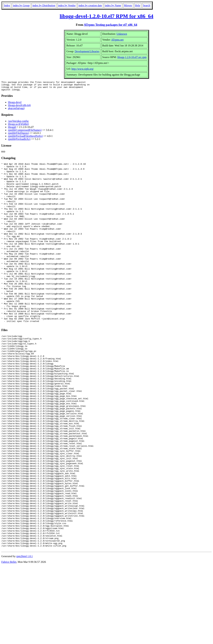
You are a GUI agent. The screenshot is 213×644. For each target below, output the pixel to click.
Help (138, 5)
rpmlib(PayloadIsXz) (19, 141)
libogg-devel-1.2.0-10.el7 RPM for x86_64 (107, 16)
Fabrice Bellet (9, 640)
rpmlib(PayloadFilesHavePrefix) (25, 138)
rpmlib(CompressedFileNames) (25, 132)
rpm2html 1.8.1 (25, 634)
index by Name (113, 5)
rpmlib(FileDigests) (18, 135)
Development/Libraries (87, 51)
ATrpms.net (117, 40)
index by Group (21, 5)
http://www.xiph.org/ (83, 69)
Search (147, 5)
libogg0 (12, 129)
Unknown (122, 34)
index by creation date (90, 5)
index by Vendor (67, 5)
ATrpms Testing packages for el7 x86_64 (111, 25)
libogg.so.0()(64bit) (18, 126)
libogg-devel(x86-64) (19, 107)
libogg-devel (15, 104)
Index (7, 5)
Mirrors (128, 5)
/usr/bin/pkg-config (18, 123)
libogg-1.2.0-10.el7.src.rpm (132, 57)
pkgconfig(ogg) (16, 110)
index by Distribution (44, 5)
